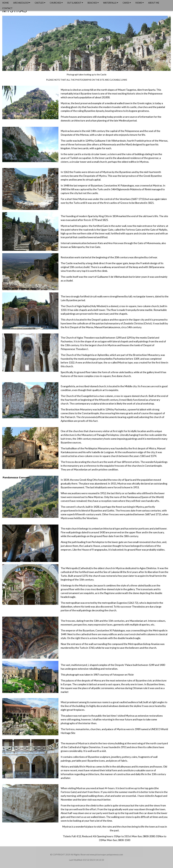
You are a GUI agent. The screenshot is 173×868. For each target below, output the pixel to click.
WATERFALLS (111, 3)
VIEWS (139, 3)
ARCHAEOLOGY (22, 3)
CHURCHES (56, 3)
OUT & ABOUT (75, 3)
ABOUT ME (154, 3)
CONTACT (7, 8)
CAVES (127, 3)
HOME (6, 3)
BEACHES (93, 3)
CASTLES (40, 3)
